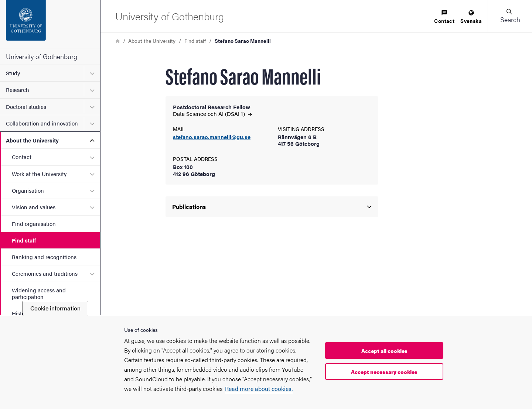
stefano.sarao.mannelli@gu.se (212, 137)
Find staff (24, 240)
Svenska (471, 17)
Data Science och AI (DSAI (212, 114)
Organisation (28, 190)
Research (18, 90)
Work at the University (39, 174)
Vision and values (34, 207)
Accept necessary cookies (384, 372)
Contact (22, 157)
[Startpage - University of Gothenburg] (50, 24)
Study (13, 73)
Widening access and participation (39, 293)
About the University (32, 140)
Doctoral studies (26, 106)
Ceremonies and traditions (45, 273)
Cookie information (55, 308)
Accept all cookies (384, 351)
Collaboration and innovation (42, 123)
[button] (510, 16)
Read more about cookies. (259, 389)
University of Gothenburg (42, 56)
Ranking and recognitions (44, 257)
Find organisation (34, 224)
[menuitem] (444, 17)
